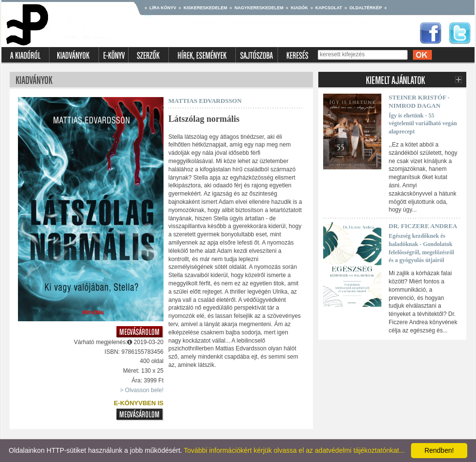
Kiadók (299, 8)
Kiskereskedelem (205, 8)
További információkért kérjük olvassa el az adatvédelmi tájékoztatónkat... (294, 450)
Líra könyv (163, 8)
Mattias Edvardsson (205, 101)
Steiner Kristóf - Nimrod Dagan (419, 101)
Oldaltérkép (366, 8)
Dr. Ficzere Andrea (423, 226)
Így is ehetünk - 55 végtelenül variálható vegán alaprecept (423, 124)
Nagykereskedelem (259, 8)
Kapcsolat (329, 8)
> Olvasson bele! (142, 390)
